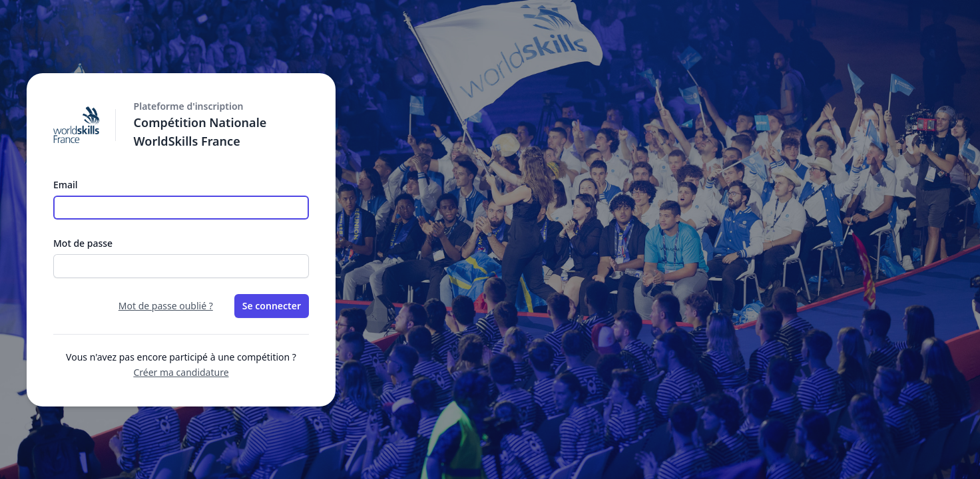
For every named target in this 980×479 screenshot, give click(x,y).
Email (66, 185)
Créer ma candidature (181, 372)
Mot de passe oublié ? (166, 306)
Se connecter (272, 306)
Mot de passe (83, 243)
